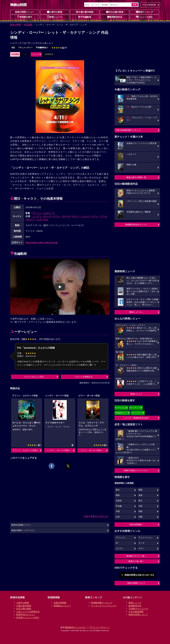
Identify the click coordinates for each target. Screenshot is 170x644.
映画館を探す (25, 17)
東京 (118, 490)
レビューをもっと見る (34, 377)
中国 (118, 511)
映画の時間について (136, 583)
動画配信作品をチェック (136, 225)
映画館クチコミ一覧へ (136, 556)
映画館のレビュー (62, 606)
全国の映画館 (60, 603)
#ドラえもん (121, 408)
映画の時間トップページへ (23, 530)
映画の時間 (15, 25)
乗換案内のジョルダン (76, 627)
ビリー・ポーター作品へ (92, 450)
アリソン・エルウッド (44, 213)
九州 (118, 517)
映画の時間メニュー (25, 12)
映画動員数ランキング (102, 603)
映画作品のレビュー (26, 614)
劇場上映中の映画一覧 (136, 177)
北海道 (119, 501)
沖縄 (140, 517)
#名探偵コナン (122, 413)
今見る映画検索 (149, 5)
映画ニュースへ (136, 312)
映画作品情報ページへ (21, 525)
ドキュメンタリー (25, 48)
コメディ (120, 548)
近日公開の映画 (115, 12)
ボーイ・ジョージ (81, 216)
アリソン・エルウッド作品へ (26, 450)
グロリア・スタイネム (37, 219)
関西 (118, 495)
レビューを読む (145, 17)
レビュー (35, 54)
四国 (140, 511)
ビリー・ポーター (62, 216)
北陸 (140, 506)
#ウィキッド (135, 408)
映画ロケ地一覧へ (136, 561)
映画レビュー (136, 394)
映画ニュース (55, 17)
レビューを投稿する (84, 377)
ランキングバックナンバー (104, 606)
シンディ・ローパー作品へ (59, 450)
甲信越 (119, 506)
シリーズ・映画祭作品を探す (136, 418)
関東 (140, 490)
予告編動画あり (42, 48)
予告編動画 (85, 17)
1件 (59, 48)
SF (117, 543)
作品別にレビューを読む (28, 618)
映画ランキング (145, 12)
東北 (140, 501)
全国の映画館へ (136, 524)
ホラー (141, 548)
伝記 (13, 48)
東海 (140, 495)
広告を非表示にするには (96, 516)
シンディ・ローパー (43, 216)
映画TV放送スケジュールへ (136, 470)
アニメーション (145, 538)
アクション (121, 538)
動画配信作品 (115, 17)
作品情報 (28, 25)
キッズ (141, 543)
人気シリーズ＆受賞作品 (28, 612)
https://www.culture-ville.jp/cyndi (42, 242)
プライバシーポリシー (99, 627)
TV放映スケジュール (138, 609)
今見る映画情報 (136, 612)
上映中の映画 (55, 12)
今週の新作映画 (85, 12)
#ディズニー (137, 413)
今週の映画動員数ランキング (128, 130)
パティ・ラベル (99, 216)
